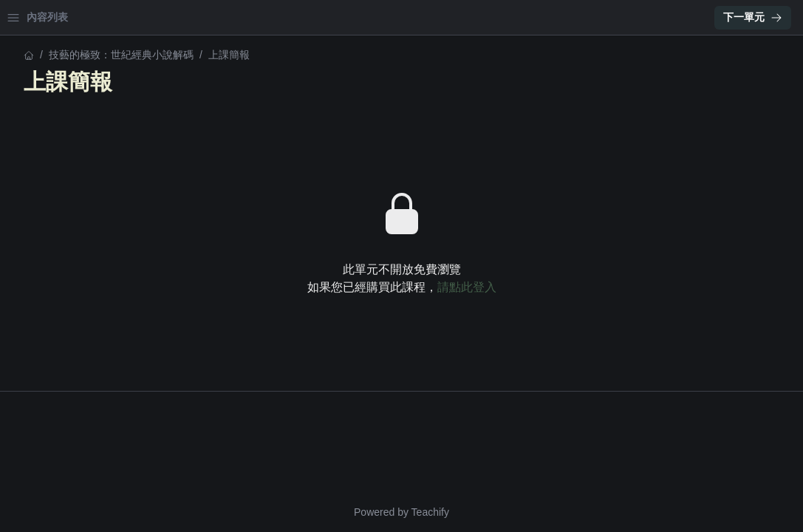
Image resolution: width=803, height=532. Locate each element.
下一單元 (753, 17)
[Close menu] (240, 18)
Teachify (560, 512)
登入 (152, 17)
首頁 (31, 17)
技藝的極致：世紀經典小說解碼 (84, 55)
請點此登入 (596, 287)
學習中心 (92, 17)
